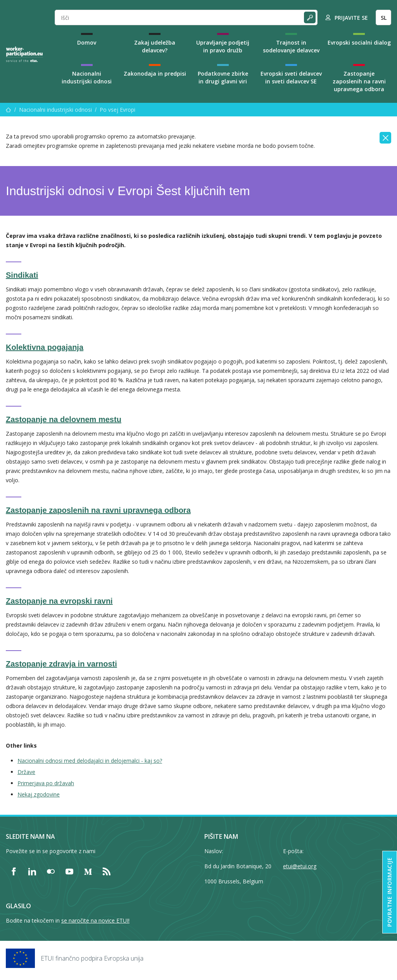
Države (26, 772)
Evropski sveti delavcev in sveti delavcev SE (291, 77)
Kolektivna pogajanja (45, 347)
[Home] (24, 54)
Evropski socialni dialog (359, 42)
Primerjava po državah (46, 783)
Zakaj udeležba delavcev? (155, 46)
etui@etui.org (300, 866)
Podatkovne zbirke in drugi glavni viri (223, 77)
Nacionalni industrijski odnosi (87, 77)
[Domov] (9, 110)
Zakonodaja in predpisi (155, 74)
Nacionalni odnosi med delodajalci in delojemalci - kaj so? (90, 761)
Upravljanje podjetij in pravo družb (223, 46)
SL (384, 18)
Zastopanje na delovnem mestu (64, 419)
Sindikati (22, 275)
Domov (87, 42)
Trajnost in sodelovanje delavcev (291, 46)
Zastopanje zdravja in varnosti (61, 664)
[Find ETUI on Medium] (88, 871)
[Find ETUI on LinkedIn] (32, 871)
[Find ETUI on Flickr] (51, 871)
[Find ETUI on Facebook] (14, 871)
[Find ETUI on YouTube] (69, 871)
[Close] (385, 138)
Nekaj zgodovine (39, 794)
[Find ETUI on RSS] (107, 871)
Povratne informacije (389, 892)
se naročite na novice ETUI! (95, 920)
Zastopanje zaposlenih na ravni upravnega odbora (359, 81)
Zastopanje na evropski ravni (59, 601)
